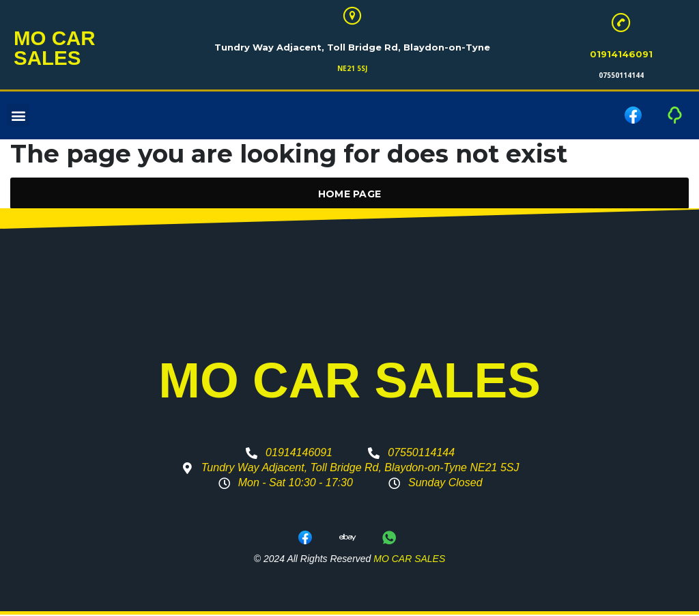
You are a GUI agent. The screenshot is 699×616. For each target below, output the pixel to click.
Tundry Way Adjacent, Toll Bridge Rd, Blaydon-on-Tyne (352, 48)
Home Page (350, 195)
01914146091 (621, 55)
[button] (18, 117)
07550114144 (621, 76)
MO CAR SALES (61, 49)
